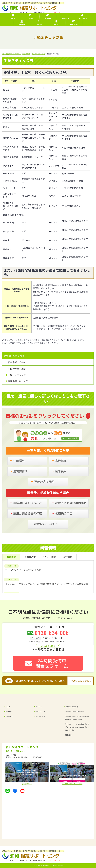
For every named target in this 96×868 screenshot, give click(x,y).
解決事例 (9, 712)
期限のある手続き (17, 369)
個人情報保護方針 (72, 707)
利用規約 (68, 735)
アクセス (38, 707)
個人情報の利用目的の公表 (75, 712)
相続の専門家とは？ (18, 381)
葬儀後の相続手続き (14, 356)
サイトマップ (40, 716)
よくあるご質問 (48, 646)
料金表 (8, 707)
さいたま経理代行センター (72, 773)
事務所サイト (27, 774)
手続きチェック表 (17, 375)
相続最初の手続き (17, 362)
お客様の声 (10, 716)
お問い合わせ (40, 712)
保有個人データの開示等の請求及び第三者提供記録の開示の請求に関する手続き (77, 727)
